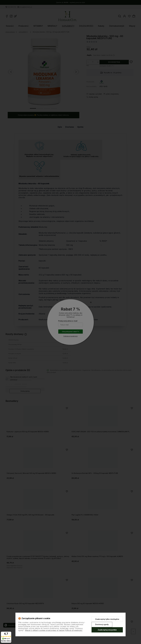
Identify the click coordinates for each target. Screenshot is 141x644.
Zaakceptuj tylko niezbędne (107, 619)
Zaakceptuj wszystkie (107, 630)
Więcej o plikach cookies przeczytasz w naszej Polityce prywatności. (54, 630)
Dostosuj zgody (102, 624)
